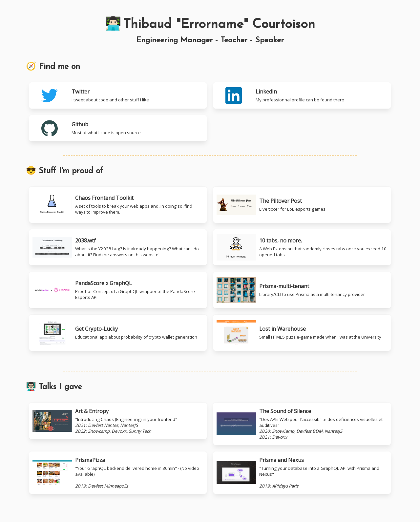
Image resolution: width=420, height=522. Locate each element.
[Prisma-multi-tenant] (302, 290)
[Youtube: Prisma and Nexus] (302, 473)
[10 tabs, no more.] (118, 247)
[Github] (118, 128)
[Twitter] (118, 95)
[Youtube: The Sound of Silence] (302, 424)
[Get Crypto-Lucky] (118, 333)
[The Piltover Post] (302, 205)
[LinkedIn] (302, 95)
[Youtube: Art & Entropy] (118, 424)
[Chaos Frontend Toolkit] (118, 205)
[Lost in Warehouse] (302, 333)
